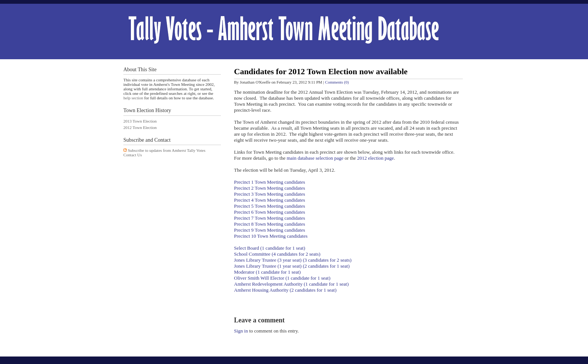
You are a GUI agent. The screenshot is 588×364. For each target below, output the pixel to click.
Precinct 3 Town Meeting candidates (269, 194)
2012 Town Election (140, 127)
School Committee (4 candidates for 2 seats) (277, 254)
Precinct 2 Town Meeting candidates (269, 188)
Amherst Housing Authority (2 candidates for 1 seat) (285, 290)
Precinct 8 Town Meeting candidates (269, 224)
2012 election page (375, 158)
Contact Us (133, 155)
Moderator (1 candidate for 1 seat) (267, 272)
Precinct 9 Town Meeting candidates (269, 230)
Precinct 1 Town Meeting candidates (269, 182)
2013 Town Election (140, 121)
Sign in (241, 331)
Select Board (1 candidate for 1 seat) (270, 248)
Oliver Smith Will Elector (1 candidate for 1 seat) (282, 278)
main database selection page (315, 158)
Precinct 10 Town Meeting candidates (271, 236)
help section (133, 98)
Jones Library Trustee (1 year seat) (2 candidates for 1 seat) (292, 266)
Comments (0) (337, 82)
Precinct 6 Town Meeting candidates (269, 212)
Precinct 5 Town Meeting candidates (269, 206)
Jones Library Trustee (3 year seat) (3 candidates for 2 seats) (293, 260)
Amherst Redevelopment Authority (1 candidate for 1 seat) (291, 284)
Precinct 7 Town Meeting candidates (269, 218)
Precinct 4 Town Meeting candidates (269, 200)
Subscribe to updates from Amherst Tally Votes (167, 150)
